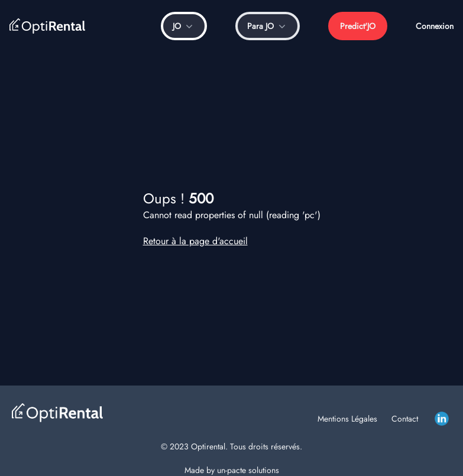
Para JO (268, 26)
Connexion (435, 26)
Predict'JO (358, 26)
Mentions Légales (347, 419)
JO (184, 26)
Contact (405, 419)
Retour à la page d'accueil (195, 241)
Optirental (208, 446)
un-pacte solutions (248, 470)
